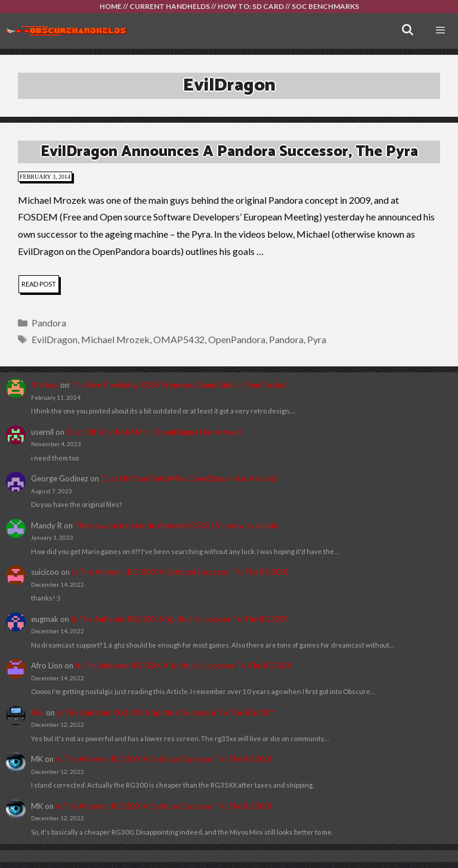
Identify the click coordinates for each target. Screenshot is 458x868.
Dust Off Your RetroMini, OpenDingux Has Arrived (154, 432)
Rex (38, 713)
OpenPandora (237, 339)
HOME (111, 6)
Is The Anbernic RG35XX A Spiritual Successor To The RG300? (180, 572)
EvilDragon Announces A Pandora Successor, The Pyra (229, 152)
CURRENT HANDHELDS (170, 6)
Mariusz (45, 385)
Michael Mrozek (115, 339)
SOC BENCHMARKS (325, 6)
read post (40, 285)
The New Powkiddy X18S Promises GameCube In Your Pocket (179, 385)
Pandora (49, 323)
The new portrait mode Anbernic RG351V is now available (176, 525)
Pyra (317, 339)
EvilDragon (55, 339)
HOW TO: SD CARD (251, 6)
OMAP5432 (179, 339)
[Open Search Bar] (408, 31)
